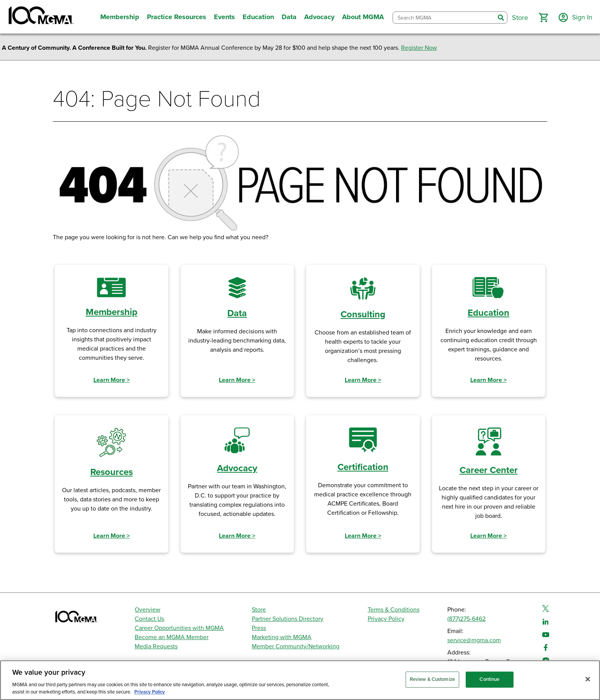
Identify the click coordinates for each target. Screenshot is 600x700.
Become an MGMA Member (172, 637)
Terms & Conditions (394, 610)
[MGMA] (40, 17)
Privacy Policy (386, 619)
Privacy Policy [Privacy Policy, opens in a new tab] (150, 692)
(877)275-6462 (466, 619)
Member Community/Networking (296, 646)
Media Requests (156, 646)
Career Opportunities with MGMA (179, 628)
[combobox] (443, 18)
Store (259, 610)
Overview (148, 610)
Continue (489, 679)
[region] (300, 680)
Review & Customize (432, 679)
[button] (543, 18)
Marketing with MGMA (282, 637)
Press (259, 628)
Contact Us (149, 619)
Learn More (112, 380)
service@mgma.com (474, 640)
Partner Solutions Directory (288, 619)
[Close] (588, 679)
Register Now (419, 48)
